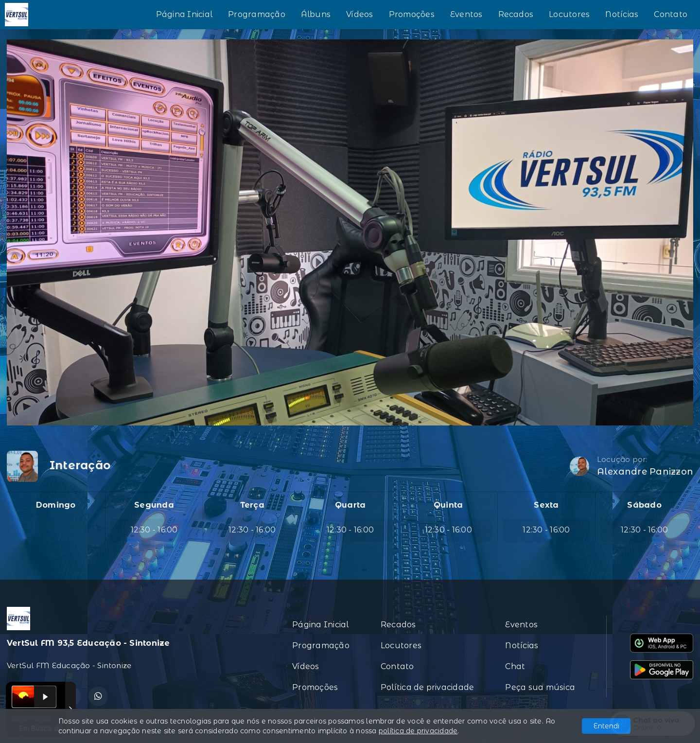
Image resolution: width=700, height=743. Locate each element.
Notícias (622, 14)
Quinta (448, 505)
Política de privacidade (428, 687)
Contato (671, 14)
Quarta (350, 505)
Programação (257, 14)
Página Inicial (184, 14)
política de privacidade (418, 731)
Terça (252, 505)
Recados (516, 14)
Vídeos (359, 14)
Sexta (546, 505)
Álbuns (316, 14)
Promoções (412, 14)
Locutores (569, 14)
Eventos (466, 14)
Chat (515, 666)
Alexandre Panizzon (645, 472)
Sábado (644, 505)
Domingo (56, 505)
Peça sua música (540, 687)
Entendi (606, 726)
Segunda (154, 505)
